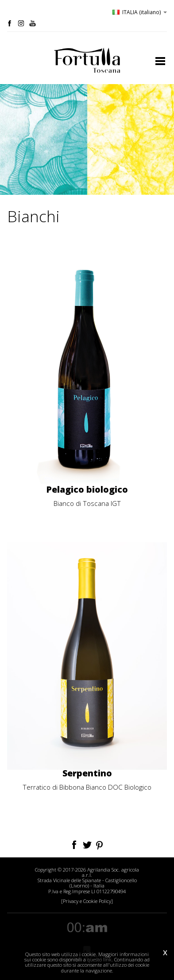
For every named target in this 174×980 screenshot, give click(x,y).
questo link (99, 959)
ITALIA (140, 12)
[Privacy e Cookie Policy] (87, 901)
